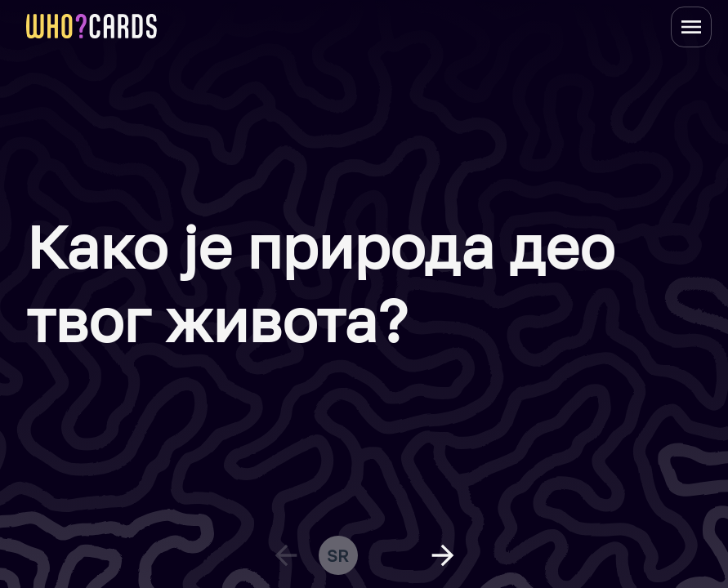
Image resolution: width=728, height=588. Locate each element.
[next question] (443, 555)
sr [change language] (338, 555)
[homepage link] (92, 26)
